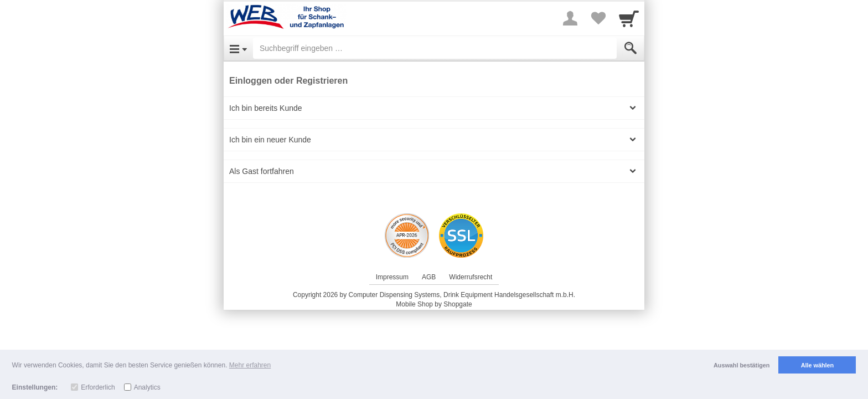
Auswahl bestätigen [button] (742, 365)
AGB (429, 277)
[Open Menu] (238, 48)
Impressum (392, 277)
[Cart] (629, 18)
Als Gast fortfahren (262, 171)
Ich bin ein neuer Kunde (270, 140)
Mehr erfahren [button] (250, 365)
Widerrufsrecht (471, 277)
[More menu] (570, 18)
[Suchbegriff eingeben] (435, 48)
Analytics (147, 387)
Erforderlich (98, 387)
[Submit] (631, 48)
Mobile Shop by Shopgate (434, 304)
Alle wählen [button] (817, 365)
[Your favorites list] (598, 18)
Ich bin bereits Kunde (266, 108)
